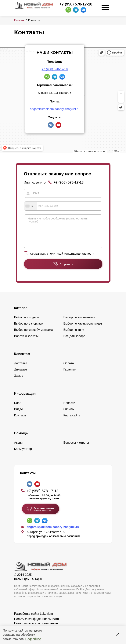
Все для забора (74, 342)
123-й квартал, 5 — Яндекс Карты (18, 51)
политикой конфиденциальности (71, 259)
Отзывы (69, 415)
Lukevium (46, 619)
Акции (18, 448)
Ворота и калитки (26, 342)
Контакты (21, 421)
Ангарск (4, 49)
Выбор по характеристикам (83, 329)
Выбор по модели (27, 323)
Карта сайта (72, 421)
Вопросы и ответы (76, 448)
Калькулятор (23, 455)
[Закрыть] (117, 635)
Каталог (21, 314)
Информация (25, 399)
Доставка (21, 369)
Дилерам (21, 375)
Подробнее (33, 639)
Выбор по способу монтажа (34, 335)
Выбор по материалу (29, 329)
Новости (69, 409)
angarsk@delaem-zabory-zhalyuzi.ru (55, 109)
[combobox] (31, 206)
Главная (19, 20)
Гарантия (70, 375)
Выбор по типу (74, 335)
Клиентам (22, 360)
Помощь (21, 439)
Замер (19, 381)
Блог (18, 409)
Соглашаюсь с (62, 259)
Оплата (69, 369)
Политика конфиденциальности (37, 625)
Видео (19, 415)
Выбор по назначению (79, 323)
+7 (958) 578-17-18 (76, 4)
